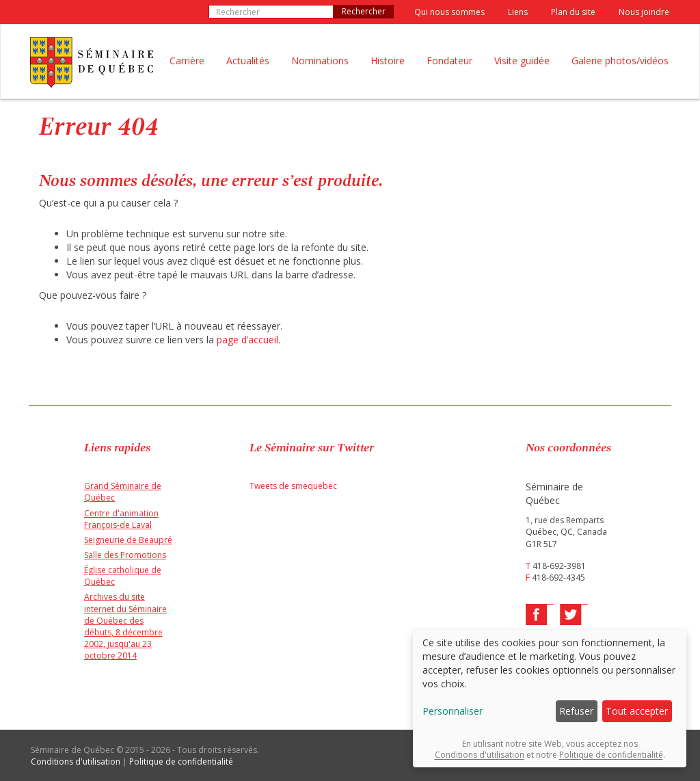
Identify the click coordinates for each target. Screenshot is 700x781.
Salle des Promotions (125, 555)
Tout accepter (637, 711)
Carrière (187, 61)
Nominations (320, 61)
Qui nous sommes (449, 12)
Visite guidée (522, 61)
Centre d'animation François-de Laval (121, 519)
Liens (518, 12)
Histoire (388, 61)
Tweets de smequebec (293, 486)
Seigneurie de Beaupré (128, 540)
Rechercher (364, 11)
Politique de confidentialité (181, 762)
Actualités (248, 61)
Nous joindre (644, 12)
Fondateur (449, 61)
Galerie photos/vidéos (620, 61)
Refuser (576, 711)
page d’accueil (247, 340)
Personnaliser (453, 711)
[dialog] (550, 699)
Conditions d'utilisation (76, 762)
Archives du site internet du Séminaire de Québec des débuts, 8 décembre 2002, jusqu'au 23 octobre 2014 (125, 626)
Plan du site (573, 12)
